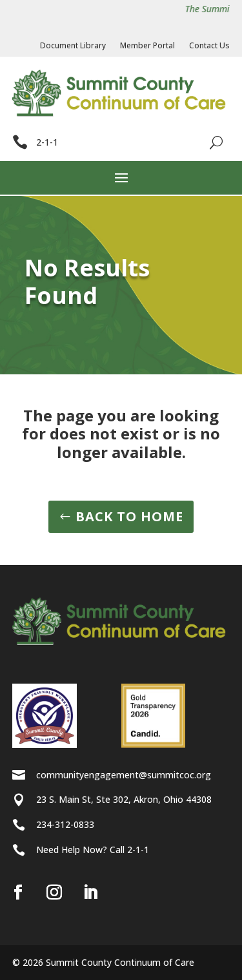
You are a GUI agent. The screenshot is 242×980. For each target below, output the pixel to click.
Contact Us (209, 46)
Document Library (73, 46)
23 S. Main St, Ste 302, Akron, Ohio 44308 (124, 799)
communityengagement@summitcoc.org (124, 775)
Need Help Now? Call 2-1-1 (93, 850)
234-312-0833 (65, 824)
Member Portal (147, 46)
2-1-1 (47, 142)
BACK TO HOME (129, 516)
